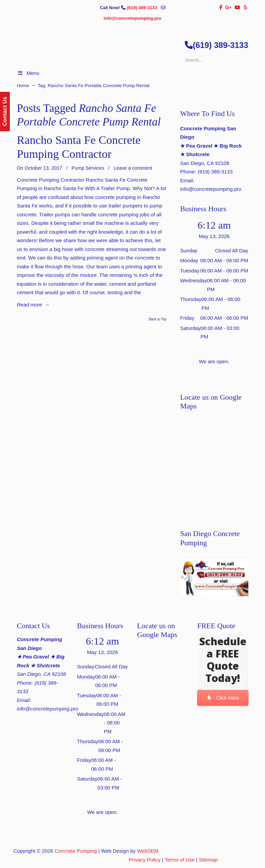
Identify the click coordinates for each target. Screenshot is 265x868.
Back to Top (158, 319)
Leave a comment (133, 168)
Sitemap (208, 860)
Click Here (223, 698)
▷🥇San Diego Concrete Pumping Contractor (139, 72)
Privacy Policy (145, 860)
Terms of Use (180, 860)
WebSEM (148, 851)
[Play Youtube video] (214, 577)
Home (23, 86)
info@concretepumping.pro (132, 18)
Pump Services (88, 168)
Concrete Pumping (76, 851)
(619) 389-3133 (143, 8)
